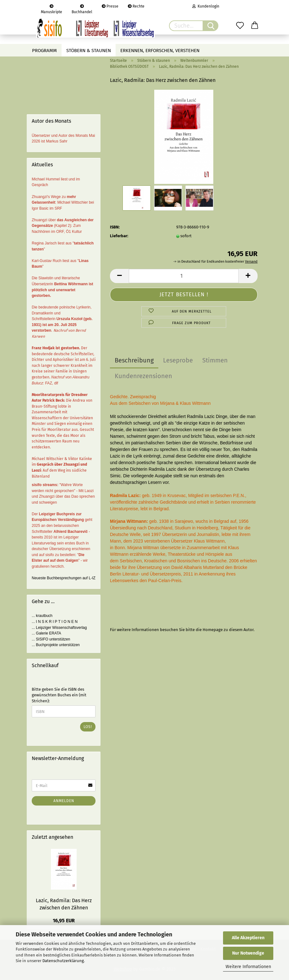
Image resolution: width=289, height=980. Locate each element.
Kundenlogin (206, 6)
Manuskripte (52, 8)
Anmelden (64, 801)
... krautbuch (42, 616)
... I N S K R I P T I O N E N (55, 622)
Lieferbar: (119, 236)
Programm (44, 51)
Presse (110, 6)
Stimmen (215, 360)
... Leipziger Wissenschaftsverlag (59, 628)
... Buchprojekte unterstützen (56, 645)
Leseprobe (178, 360)
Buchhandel (82, 8)
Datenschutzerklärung (63, 961)
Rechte (136, 6)
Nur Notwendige (248, 953)
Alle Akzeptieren (248, 938)
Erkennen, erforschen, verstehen (160, 51)
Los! (88, 727)
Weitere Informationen (248, 967)
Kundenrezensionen (143, 376)
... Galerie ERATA (46, 633)
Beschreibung (134, 360)
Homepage (213, 630)
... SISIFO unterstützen (51, 639)
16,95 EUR (64, 921)
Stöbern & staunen (89, 51)
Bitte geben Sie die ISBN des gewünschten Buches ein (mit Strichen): (59, 695)
